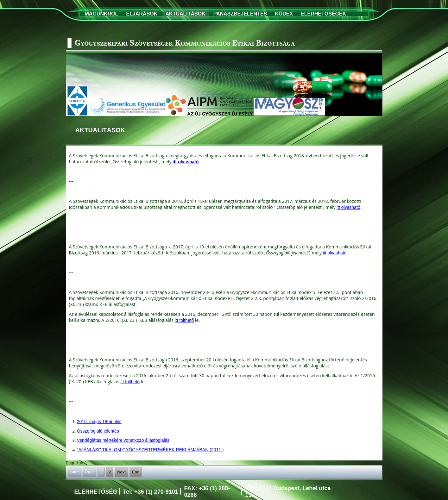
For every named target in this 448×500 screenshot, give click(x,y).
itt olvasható (348, 207)
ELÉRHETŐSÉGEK (323, 14)
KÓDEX (284, 14)
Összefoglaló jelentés (98, 431)
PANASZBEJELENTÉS (240, 14)
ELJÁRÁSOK (142, 14)
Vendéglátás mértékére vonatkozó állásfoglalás (123, 440)
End (136, 472)
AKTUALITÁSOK (186, 14)
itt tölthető (184, 320)
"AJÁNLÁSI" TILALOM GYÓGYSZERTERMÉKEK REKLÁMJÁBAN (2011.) (150, 450)
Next (121, 472)
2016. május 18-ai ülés (99, 422)
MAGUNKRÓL (102, 14)
